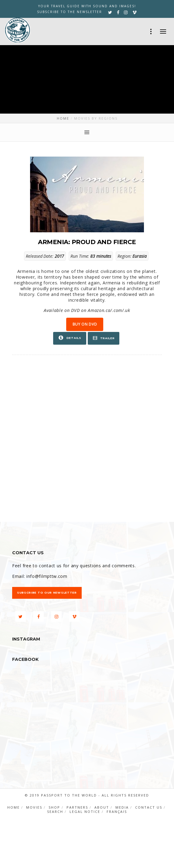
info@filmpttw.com (47, 576)
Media (122, 807)
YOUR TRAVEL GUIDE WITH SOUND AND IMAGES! (87, 6)
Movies (34, 807)
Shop (54, 807)
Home (14, 807)
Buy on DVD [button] (85, 324)
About (102, 807)
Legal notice (85, 812)
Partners (77, 807)
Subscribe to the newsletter (70, 12)
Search (55, 812)
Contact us (149, 807)
